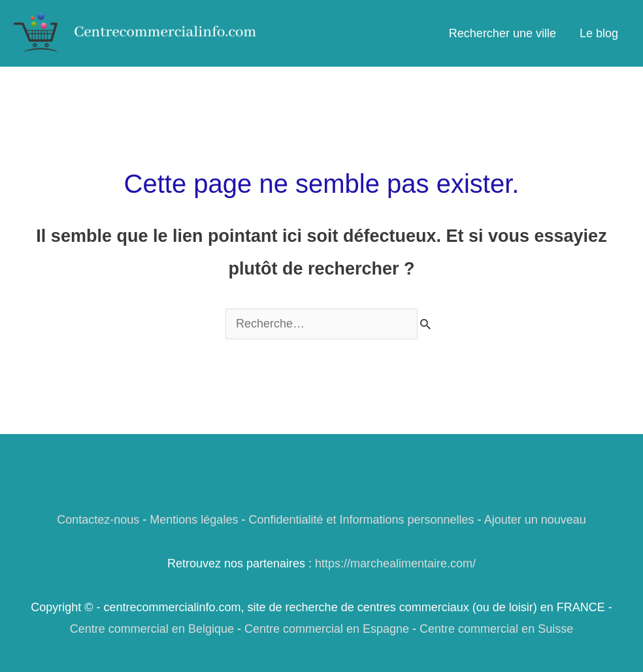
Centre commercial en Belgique (152, 629)
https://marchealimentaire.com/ (395, 563)
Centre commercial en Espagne (327, 629)
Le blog (599, 33)
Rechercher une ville (503, 33)
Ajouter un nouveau (535, 520)
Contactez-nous (98, 520)
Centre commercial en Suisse (496, 629)
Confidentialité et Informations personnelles (361, 520)
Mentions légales (194, 520)
